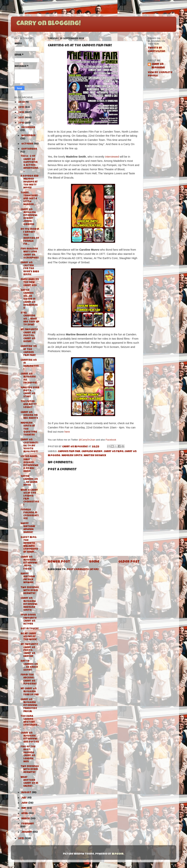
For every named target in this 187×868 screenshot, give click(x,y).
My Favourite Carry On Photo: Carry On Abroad (29, 650)
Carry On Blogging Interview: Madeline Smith (29, 604)
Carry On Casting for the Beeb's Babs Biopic (30, 269)
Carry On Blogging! (49, 24)
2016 (21, 123)
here (67, 432)
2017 (21, 118)
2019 (21, 107)
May (24, 808)
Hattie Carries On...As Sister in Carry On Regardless (29, 299)
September (29, 149)
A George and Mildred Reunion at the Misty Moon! (30, 182)
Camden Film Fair (69, 452)
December (28, 128)
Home (94, 562)
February (28, 824)
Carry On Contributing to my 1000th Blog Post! (29, 446)
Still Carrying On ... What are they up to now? (30, 319)
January (27, 832)
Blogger (118, 854)
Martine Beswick (95, 456)
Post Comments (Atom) (83, 570)
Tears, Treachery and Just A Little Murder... (29, 199)
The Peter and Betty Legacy (29, 405)
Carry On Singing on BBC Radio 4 (29, 415)
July (24, 798)
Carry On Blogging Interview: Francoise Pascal (29, 706)
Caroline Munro (92, 452)
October (27, 144)
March (26, 819)
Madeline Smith (72, 456)
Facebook (111, 440)
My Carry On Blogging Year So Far (30, 692)
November (28, 136)
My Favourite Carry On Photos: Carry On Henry (29, 336)
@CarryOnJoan (87, 440)
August (27, 793)
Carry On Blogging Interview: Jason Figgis (29, 563)
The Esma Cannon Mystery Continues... (30, 722)
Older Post (129, 562)
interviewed (112, 157)
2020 (22, 102)
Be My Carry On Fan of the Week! (29, 637)
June (25, 803)
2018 (21, 113)
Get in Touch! (30, 629)
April (25, 814)
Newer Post (59, 562)
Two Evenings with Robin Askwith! (30, 591)
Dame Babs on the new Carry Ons (30, 282)
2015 (21, 839)
